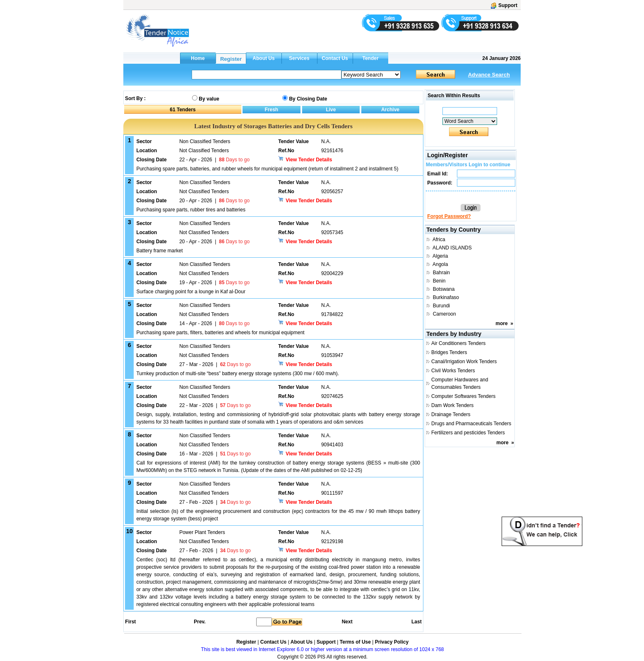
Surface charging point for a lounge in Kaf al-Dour (191, 292)
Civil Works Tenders (453, 371)
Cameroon (445, 314)
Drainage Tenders (451, 414)
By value (209, 99)
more (501, 323)
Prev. (199, 622)
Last (417, 622)
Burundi (441, 306)
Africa (439, 239)
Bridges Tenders (449, 352)
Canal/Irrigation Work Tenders (464, 362)
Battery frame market (159, 251)
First (130, 622)
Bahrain (441, 273)
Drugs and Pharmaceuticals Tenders (471, 424)
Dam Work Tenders (452, 405)
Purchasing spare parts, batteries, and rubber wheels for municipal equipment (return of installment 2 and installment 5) (267, 169)
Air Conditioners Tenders (458, 343)
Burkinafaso (446, 297)
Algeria (440, 256)
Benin (439, 281)
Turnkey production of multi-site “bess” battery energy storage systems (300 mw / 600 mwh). (238, 374)
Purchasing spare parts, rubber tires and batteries (191, 210)
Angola (440, 264)
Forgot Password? (449, 216)
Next (347, 622)
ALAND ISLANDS (452, 248)
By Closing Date (308, 99)
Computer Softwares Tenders (463, 396)
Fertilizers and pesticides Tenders (468, 433)
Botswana (444, 289)
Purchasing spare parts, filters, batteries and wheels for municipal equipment (220, 333)
